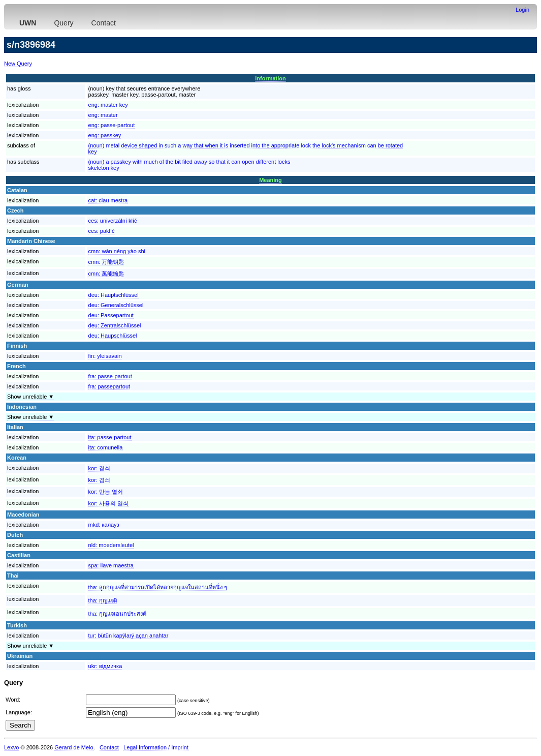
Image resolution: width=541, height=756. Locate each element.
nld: (111, 545)
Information (270, 78)
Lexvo (11, 747)
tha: (158, 587)
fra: (110, 376)
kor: (99, 468)
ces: (113, 221)
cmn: (117, 251)
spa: (111, 565)
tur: (129, 636)
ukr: (105, 666)
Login (522, 10)
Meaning (270, 180)
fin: (105, 356)
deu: (114, 295)
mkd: (104, 525)
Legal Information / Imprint (156, 747)
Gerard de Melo (74, 747)
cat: (108, 200)
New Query (18, 64)
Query (63, 23)
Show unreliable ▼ (30, 397)
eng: (108, 105)
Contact (104, 23)
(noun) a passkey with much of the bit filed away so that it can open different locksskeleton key (189, 165)
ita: (110, 437)
